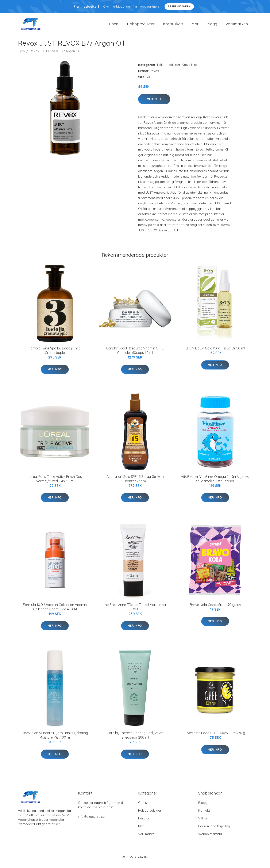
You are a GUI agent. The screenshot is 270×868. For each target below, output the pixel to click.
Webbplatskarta (210, 837)
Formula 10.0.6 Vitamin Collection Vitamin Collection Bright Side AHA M (55, 611)
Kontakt (204, 814)
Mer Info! (154, 103)
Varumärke (146, 837)
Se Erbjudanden (179, 6)
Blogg (212, 26)
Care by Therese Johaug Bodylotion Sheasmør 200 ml (135, 739)
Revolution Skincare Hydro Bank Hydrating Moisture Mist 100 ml (55, 739)
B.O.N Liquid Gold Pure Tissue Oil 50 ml (215, 352)
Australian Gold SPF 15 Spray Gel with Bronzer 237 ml (135, 482)
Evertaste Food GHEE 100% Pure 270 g (215, 737)
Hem (21, 55)
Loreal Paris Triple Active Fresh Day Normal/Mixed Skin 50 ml (55, 482)
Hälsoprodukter (141, 26)
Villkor (203, 822)
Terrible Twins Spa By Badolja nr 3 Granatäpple (55, 354)
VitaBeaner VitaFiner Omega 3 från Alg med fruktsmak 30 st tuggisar (215, 482)
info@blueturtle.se (91, 820)
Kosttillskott (173, 26)
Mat (195, 26)
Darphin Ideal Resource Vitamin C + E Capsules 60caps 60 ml (135, 354)
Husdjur (144, 822)
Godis (114, 26)
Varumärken (237, 26)
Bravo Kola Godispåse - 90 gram (215, 608)
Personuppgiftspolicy (214, 830)
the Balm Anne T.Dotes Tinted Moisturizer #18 (135, 611)
